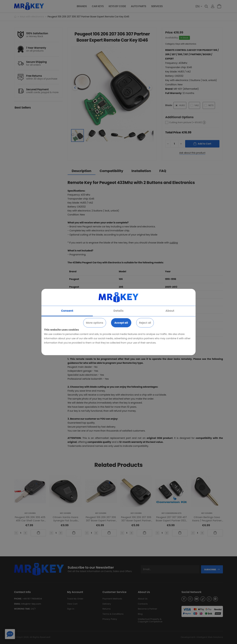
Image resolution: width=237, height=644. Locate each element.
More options (95, 323)
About (170, 311)
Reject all (145, 323)
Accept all (121, 323)
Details (119, 311)
